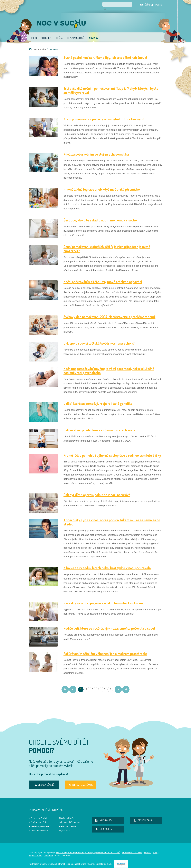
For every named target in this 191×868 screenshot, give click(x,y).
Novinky (94, 34)
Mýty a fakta (65, 827)
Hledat (130, 4)
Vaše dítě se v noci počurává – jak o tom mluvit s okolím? (103, 599)
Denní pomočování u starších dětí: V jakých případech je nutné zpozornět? (107, 245)
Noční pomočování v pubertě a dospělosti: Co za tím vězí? (104, 115)
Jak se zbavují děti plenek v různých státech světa (99, 426)
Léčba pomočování (39, 827)
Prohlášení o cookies (132, 848)
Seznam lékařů (44, 781)
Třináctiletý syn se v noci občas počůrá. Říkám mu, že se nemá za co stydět (112, 518)
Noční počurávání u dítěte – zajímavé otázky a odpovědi (103, 278)
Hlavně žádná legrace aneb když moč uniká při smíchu (102, 185)
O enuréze (47, 34)
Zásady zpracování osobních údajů (103, 848)
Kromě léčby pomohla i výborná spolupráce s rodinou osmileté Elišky (112, 451)
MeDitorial (61, 848)
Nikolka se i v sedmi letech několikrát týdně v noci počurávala (107, 564)
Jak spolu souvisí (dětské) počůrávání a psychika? (99, 339)
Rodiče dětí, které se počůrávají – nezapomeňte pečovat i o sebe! (109, 624)
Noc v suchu (40, 45)
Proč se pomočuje (39, 818)
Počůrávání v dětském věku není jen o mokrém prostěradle (105, 650)
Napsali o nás (35, 852)
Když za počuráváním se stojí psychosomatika (96, 150)
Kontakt (147, 848)
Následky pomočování (41, 822)
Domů (34, 34)
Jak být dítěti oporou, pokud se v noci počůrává (97, 491)
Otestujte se (104, 825)
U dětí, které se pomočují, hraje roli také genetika (98, 399)
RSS (155, 848)
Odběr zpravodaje (154, 4)
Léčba (59, 34)
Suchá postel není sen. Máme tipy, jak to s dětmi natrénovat (105, 53)
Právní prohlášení (76, 848)
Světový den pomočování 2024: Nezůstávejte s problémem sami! (109, 313)
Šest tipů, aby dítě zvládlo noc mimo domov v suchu (100, 216)
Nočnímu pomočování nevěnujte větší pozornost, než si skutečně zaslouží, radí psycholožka (109, 367)
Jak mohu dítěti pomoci (70, 818)
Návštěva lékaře (66, 814)
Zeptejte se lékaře (80, 781)
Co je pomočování (39, 814)
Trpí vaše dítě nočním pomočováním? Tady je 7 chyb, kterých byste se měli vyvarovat (111, 86)
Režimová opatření (68, 822)
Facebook (49, 852)
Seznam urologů (76, 34)
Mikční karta (103, 816)
